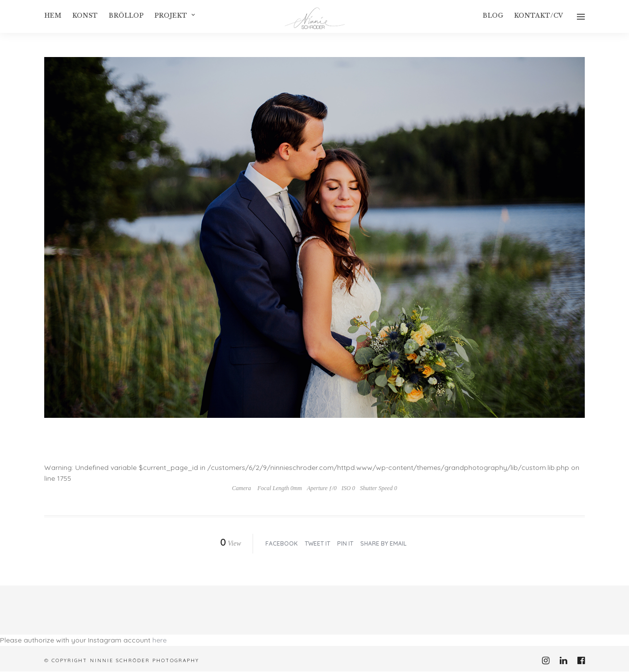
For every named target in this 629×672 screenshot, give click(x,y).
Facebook (282, 543)
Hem (53, 15)
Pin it (345, 543)
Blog (493, 15)
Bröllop (126, 15)
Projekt (171, 15)
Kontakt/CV (539, 15)
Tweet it (317, 543)
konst (85, 15)
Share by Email (383, 543)
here (159, 640)
